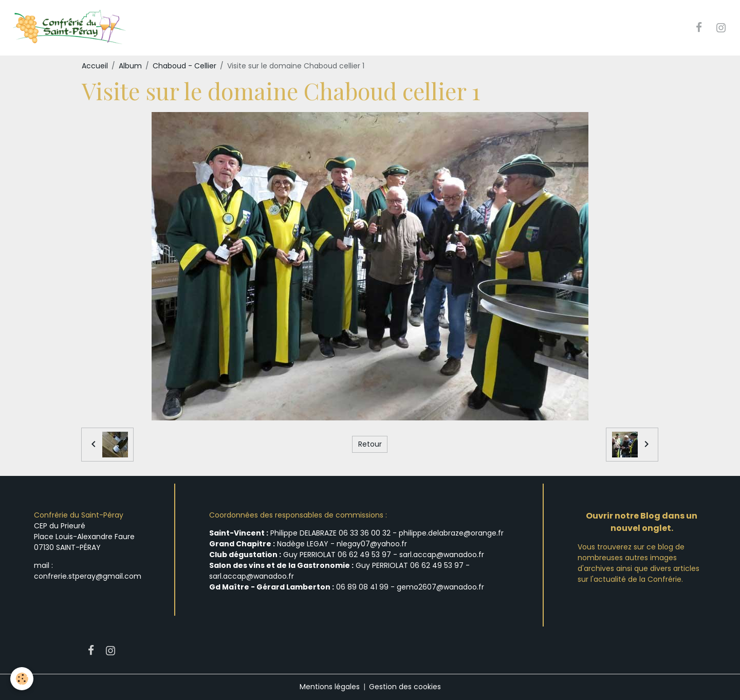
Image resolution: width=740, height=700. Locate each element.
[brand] (70, 28)
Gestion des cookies (405, 687)
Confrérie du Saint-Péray (79, 515)
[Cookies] (22, 679)
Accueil (95, 66)
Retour (370, 444)
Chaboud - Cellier (184, 66)
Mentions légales (330, 687)
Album (130, 66)
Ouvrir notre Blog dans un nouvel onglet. (642, 522)
